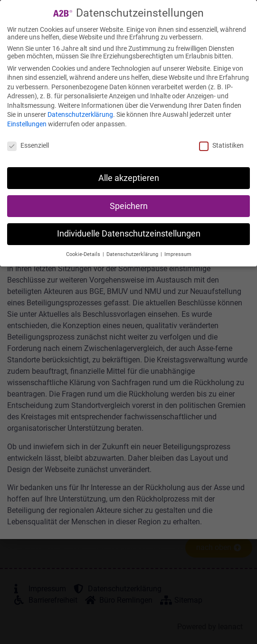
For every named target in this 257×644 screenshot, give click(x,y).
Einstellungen (27, 124)
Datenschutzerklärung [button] (133, 254)
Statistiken (221, 145)
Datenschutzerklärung (80, 114)
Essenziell (28, 145)
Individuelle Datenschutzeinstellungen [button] (129, 234)
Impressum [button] (178, 254)
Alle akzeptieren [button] (129, 178)
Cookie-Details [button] (84, 254)
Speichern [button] (129, 206)
